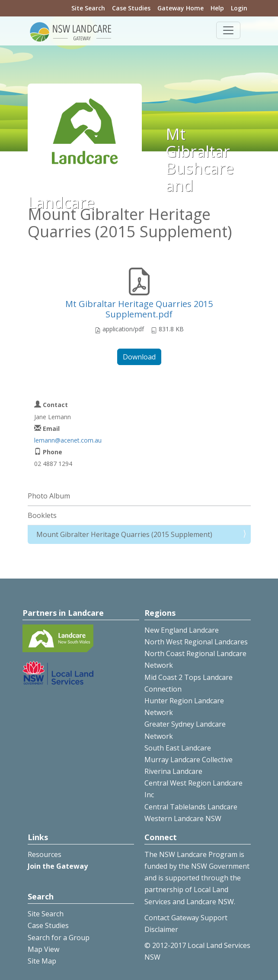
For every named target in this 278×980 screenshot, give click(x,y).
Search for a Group (59, 938)
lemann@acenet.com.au (68, 440)
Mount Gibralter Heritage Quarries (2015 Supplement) (124, 534)
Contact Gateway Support (186, 918)
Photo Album (49, 496)
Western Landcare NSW (183, 818)
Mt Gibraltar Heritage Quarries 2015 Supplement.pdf (139, 309)
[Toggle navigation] (228, 30)
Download (139, 357)
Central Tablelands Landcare (191, 807)
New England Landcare (182, 630)
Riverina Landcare (173, 771)
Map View (43, 949)
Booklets (42, 515)
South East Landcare (178, 748)
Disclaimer (161, 929)
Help (217, 8)
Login (239, 8)
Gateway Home (181, 8)
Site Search (88, 8)
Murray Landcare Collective (189, 760)
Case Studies (131, 8)
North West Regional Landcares (196, 642)
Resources (45, 854)
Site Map (42, 961)
